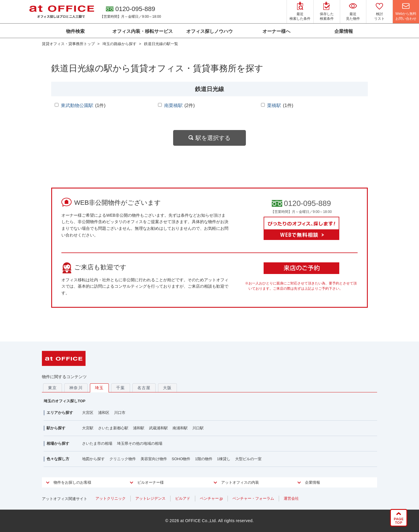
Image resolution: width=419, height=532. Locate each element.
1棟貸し (224, 459)
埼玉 (99, 388)
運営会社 (291, 498)
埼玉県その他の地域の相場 (140, 443)
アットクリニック (111, 498)
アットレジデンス (150, 498)
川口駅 (198, 428)
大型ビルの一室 (248, 459)
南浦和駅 (180, 428)
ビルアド (183, 498)
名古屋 (144, 388)
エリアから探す (60, 413)
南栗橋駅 (173, 105)
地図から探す (93, 459)
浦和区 (104, 413)
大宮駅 (88, 428)
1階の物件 (204, 459)
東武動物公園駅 (77, 105)
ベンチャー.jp (211, 498)
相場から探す (58, 443)
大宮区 (88, 413)
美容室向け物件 (154, 459)
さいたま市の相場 (97, 443)
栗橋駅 (274, 105)
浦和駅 (139, 428)
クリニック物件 (123, 459)
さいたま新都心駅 (113, 428)
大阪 (167, 388)
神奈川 (76, 388)
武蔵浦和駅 (158, 428)
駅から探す (56, 428)
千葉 (121, 388)
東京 (53, 388)
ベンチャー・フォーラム (253, 498)
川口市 (120, 413)
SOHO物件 (181, 459)
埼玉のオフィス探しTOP (65, 401)
